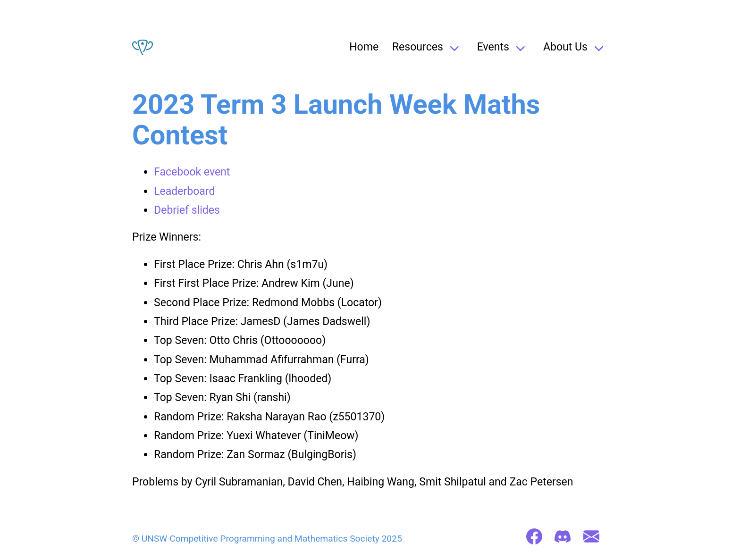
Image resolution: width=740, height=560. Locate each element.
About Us (565, 47)
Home (364, 47)
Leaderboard (184, 191)
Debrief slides (187, 210)
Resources (418, 47)
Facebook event (192, 172)
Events (493, 47)
